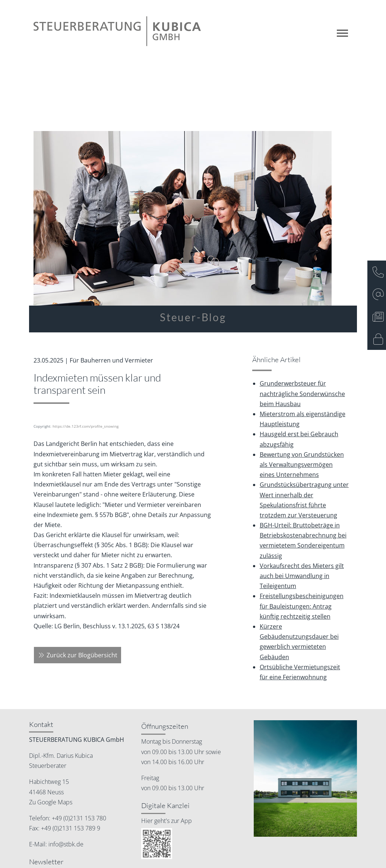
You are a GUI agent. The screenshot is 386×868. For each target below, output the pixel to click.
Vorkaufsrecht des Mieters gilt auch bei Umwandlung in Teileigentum (302, 576)
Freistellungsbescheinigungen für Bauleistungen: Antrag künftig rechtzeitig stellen (302, 606)
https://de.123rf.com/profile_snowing (86, 426)
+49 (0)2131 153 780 (78, 818)
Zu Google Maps (51, 802)
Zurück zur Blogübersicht (77, 655)
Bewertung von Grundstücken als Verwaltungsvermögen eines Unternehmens (302, 465)
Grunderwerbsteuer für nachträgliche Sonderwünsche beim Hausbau (302, 393)
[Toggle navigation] (342, 33)
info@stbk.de (65, 844)
